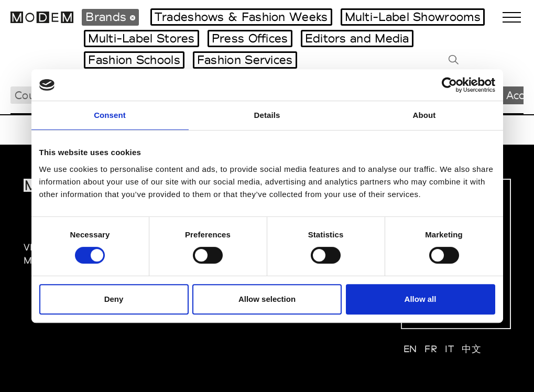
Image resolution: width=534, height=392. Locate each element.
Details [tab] (267, 115)
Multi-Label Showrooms (413, 17)
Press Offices (250, 38)
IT (449, 349)
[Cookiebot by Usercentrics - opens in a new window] (449, 85)
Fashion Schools (134, 60)
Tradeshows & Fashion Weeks (241, 17)
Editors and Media (357, 38)
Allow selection (267, 299)
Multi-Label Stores (141, 38)
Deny (114, 299)
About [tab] (424, 115)
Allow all (421, 299)
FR (431, 349)
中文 (471, 349)
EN (410, 349)
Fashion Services (245, 60)
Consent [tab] (110, 115)
